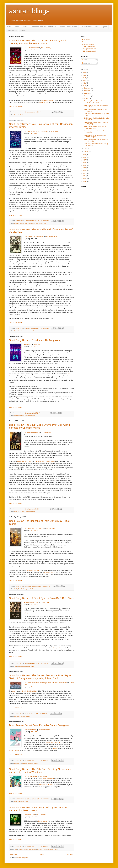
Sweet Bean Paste (30, 730)
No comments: (44, 112)
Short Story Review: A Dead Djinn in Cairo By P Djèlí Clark (41, 598)
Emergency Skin (29, 815)
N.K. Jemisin (44, 776)
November (88, 91)
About (17, 27)
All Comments (87, 63)
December (88, 88)
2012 (84, 173)
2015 (84, 165)
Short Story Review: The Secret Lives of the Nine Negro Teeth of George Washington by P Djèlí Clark (40, 677)
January (87, 151)
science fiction (32, 849)
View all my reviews (16, 106)
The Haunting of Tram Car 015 (45, 461)
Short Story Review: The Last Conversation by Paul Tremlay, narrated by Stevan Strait (37, 42)
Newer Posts (14, 855)
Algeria (23, 30)
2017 (84, 160)
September (88, 96)
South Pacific (12, 30)
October (87, 93)
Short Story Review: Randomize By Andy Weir (35, 340)
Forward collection (19, 115)
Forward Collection (48, 100)
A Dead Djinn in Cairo (24, 461)
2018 (84, 157)
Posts (84, 60)
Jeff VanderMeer (51, 237)
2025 (84, 72)
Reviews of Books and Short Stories (44, 27)
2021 (84, 83)
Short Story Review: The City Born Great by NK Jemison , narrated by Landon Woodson (41, 771)
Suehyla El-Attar (58, 648)
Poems (25, 27)
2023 (84, 78)
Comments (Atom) (23, 858)
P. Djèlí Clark (46, 432)
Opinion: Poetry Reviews (68, 27)
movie (55, 748)
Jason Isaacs (43, 821)
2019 (84, 155)
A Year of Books (86, 27)
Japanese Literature (27, 763)
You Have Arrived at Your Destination (36, 131)
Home (9, 27)
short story (21, 666)
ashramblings (29, 11)
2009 (84, 181)
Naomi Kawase (14, 751)
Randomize (28, 344)
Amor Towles (55, 131)
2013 (84, 171)
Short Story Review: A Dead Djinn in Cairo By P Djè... (95, 127)
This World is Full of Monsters (34, 237)
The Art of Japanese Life (54, 742)
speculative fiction (41, 223)
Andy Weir (37, 344)
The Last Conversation (31, 48)
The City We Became (46, 785)
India (97, 27)
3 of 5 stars (35, 347)
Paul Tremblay (46, 48)
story (14, 691)
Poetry (84, 42)
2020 (84, 86)
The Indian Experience (89, 47)
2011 (84, 176)
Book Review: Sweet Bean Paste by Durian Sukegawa (39, 725)
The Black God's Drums (32, 432)
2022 (84, 80)
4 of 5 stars (35, 50)
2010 (84, 179)
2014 (84, 168)
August (87, 99)
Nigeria (104, 27)
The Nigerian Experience (90, 49)
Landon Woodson (48, 779)
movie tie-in (37, 763)
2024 (84, 75)
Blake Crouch (44, 102)
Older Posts (70, 855)
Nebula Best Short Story (30, 691)
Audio (16, 512)
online (26, 613)
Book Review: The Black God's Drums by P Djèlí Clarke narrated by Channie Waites (40, 426)
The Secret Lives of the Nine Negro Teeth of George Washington (45, 683)
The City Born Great (30, 776)
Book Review (22, 512)
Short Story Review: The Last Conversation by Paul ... (93, 102)
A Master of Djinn (50, 572)
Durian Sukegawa (44, 730)
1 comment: (44, 509)
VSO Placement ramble (89, 51)
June (86, 149)
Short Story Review (30, 223)
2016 (84, 163)
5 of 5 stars (35, 133)
